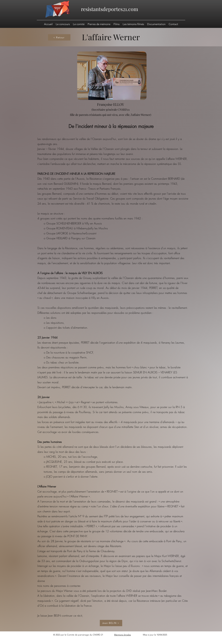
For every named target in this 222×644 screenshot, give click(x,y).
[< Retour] (59, 37)
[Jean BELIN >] (111, 623)
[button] (156, 24)
